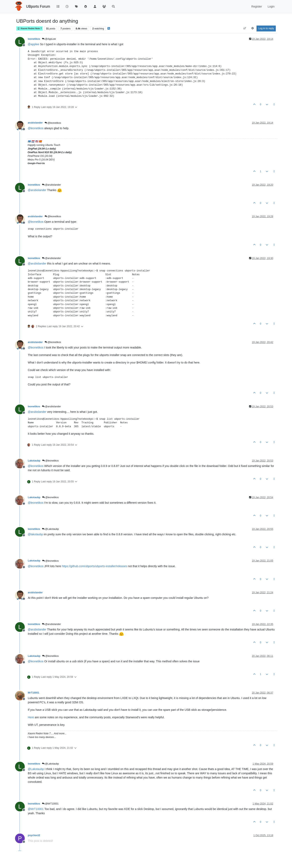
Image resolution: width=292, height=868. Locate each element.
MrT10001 (34, 693)
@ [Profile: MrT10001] (36, 809)
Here (31, 717)
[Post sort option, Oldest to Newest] (245, 28)
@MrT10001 (50, 804)
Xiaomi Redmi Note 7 (29, 29)
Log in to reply (266, 28)
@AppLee (49, 39)
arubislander (35, 123)
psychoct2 (34, 835)
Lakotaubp (34, 461)
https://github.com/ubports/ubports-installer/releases (94, 566)
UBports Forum (38, 6)
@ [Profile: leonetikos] (36, 128)
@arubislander (52, 185)
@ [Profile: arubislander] (37, 190)
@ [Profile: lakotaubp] (35, 534)
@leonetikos (53, 123)
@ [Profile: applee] (33, 44)
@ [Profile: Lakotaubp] (36, 769)
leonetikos (34, 39)
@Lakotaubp (50, 529)
